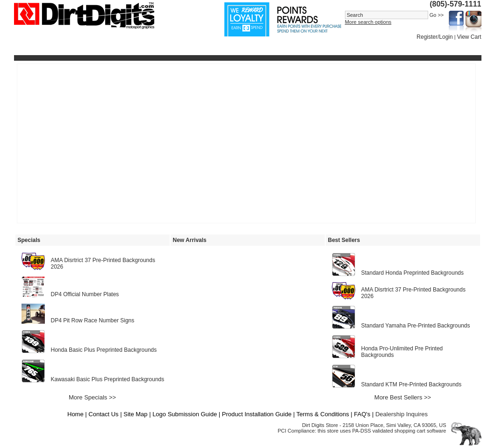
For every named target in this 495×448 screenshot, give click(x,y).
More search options (368, 22)
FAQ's (362, 414)
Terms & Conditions (323, 414)
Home (75, 414)
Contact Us (103, 414)
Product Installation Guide (257, 414)
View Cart (469, 37)
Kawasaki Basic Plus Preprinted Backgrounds (108, 379)
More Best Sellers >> (403, 397)
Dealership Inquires (402, 414)
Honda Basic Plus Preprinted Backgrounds (104, 350)
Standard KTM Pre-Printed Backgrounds (412, 384)
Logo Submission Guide (185, 414)
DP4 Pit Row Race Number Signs (93, 320)
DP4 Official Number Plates (85, 294)
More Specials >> (92, 397)
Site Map (135, 414)
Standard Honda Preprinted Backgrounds (412, 273)
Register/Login (434, 37)
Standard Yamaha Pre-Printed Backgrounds (416, 326)
